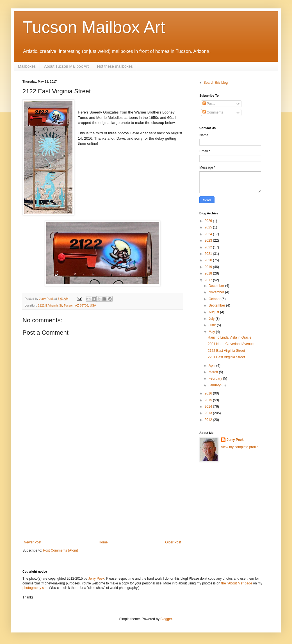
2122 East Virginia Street (226, 351)
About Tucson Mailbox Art (66, 66)
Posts (209, 104)
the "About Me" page (237, 583)
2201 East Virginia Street (226, 357)
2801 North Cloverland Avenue (231, 344)
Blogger (166, 619)
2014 (209, 407)
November (217, 292)
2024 (209, 234)
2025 (209, 227)
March (214, 372)
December (217, 286)
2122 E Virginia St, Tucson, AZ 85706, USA (67, 305)
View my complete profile (240, 447)
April (212, 366)
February (216, 378)
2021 (209, 254)
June (213, 325)
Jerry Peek (235, 440)
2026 (209, 221)
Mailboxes (27, 66)
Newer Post (33, 542)
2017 (209, 280)
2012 (209, 420)
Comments (213, 112)
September (217, 305)
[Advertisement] (102, 498)
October (215, 299)
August (214, 312)
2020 (209, 260)
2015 (209, 400)
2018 (209, 273)
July (212, 319)
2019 (209, 267)
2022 (209, 247)
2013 (209, 413)
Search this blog (216, 83)
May (212, 332)
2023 (209, 241)
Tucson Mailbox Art (94, 27)
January (215, 385)
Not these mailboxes (115, 66)
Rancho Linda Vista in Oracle (230, 337)
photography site (35, 588)
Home (103, 542)
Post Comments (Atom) (61, 550)
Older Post (173, 542)
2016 (209, 393)
